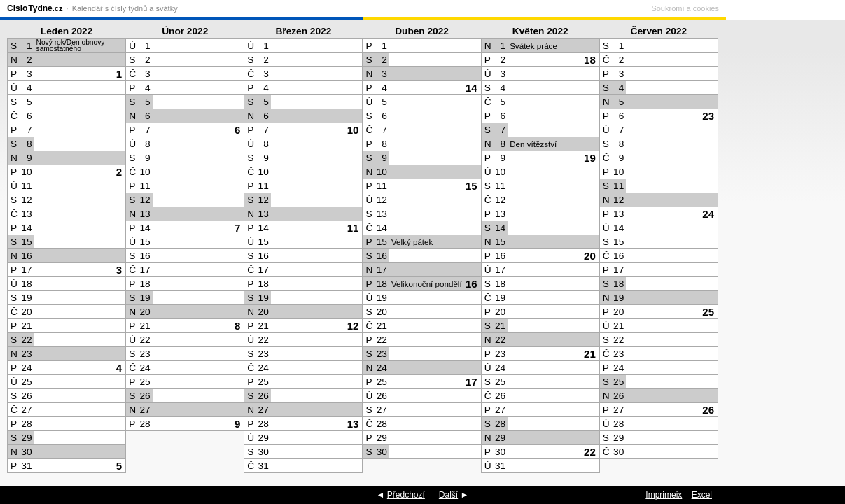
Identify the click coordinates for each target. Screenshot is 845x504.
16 (472, 284)
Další (448, 495)
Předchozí (406, 495)
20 (590, 256)
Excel (702, 495)
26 (708, 410)
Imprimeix (664, 495)
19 (590, 158)
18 (590, 60)
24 (708, 214)
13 (353, 424)
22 (590, 452)
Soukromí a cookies (804, 8)
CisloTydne (35, 8)
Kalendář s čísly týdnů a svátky (125, 8)
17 (472, 382)
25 (708, 312)
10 (353, 130)
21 (590, 354)
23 (708, 116)
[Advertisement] (782, 249)
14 (472, 88)
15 (472, 186)
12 (353, 326)
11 (353, 228)
